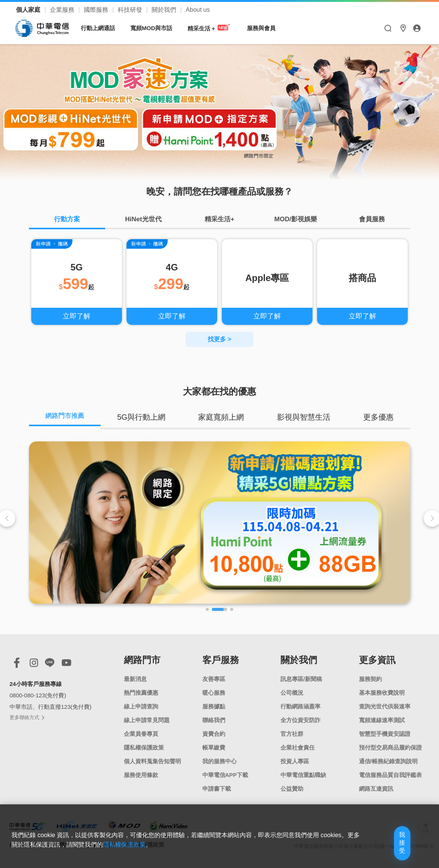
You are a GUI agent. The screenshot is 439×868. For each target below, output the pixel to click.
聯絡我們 (214, 725)
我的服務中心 (219, 766)
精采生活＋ (213, 28)
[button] (207, 614)
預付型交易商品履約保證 (390, 752)
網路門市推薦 (67, 420)
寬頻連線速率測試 (382, 725)
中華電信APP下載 (225, 779)
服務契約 (370, 683)
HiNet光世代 (143, 221)
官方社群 (292, 738)
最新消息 (135, 683)
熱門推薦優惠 (141, 697)
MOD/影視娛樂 (296, 221)
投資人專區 (295, 766)
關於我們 (165, 10)
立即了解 (77, 319)
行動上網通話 (102, 28)
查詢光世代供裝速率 (385, 711)
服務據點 (214, 711)
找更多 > (219, 342)
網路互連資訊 (376, 793)
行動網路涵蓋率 (300, 711)
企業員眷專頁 (141, 738)
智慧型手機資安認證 (385, 738)
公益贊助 (292, 793)
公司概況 (292, 697)
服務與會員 (265, 28)
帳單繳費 (214, 752)
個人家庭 (29, 10)
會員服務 (372, 221)
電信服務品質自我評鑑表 (390, 779)
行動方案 (67, 221)
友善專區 (214, 683)
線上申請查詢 (141, 711)
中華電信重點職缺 (303, 779)
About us (198, 10)
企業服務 (63, 10)
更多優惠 (379, 420)
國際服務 (97, 10)
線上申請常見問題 (147, 725)
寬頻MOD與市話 (155, 28)
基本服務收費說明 (382, 697)
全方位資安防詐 (300, 725)
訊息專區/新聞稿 (301, 683)
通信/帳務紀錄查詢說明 (388, 766)
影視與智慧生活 (306, 420)
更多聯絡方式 (27, 722)
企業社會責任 (298, 752)
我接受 (388, 850)
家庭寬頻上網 (224, 420)
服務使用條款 (141, 779)
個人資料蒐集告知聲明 (152, 766)
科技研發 (131, 10)
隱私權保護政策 (144, 752)
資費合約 (214, 738)
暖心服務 (214, 697)
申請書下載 (217, 793)
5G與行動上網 (146, 420)
